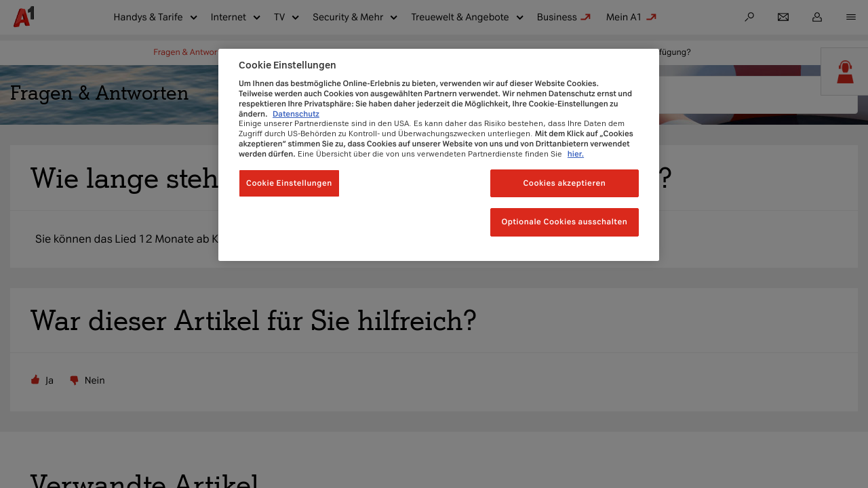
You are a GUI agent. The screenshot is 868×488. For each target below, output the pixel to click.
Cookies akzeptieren (564, 183)
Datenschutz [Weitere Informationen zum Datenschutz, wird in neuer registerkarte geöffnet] (296, 114)
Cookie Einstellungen (289, 183)
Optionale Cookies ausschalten (564, 222)
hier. (576, 154)
